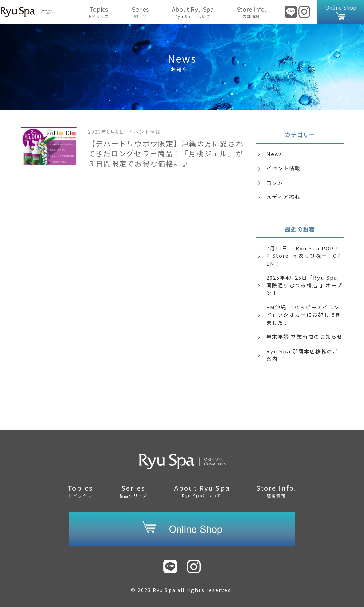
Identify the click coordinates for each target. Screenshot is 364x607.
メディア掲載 (283, 197)
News (274, 154)
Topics (98, 12)
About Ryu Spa (193, 12)
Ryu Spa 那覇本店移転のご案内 (302, 355)
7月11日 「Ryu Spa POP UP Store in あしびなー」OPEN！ (304, 256)
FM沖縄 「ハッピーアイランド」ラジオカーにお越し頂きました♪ (304, 315)
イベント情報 (283, 168)
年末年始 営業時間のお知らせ (305, 337)
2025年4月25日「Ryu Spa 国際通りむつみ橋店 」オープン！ (304, 285)
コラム (275, 183)
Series (141, 12)
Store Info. (251, 12)
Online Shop (341, 12)
